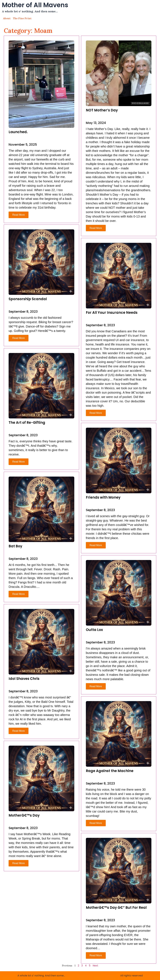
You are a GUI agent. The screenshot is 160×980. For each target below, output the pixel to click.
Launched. (18, 132)
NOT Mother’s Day (102, 110)
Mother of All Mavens (35, 5)
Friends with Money (103, 497)
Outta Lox (94, 630)
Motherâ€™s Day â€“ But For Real (116, 908)
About (7, 18)
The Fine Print (22, 18)
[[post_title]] (41, 84)
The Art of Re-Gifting (27, 423)
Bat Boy (15, 547)
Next (95, 966)
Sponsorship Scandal (28, 299)
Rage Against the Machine (110, 771)
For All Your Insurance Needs (112, 313)
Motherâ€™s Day (24, 816)
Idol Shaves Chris (24, 679)
